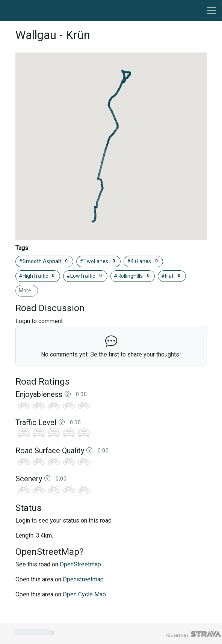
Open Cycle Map (84, 594)
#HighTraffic (38, 276)
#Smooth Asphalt (45, 262)
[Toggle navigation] (211, 10)
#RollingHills (133, 276)
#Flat (172, 276)
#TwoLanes (98, 262)
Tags (22, 248)
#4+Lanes (143, 262)
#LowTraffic (85, 276)
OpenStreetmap (80, 564)
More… (27, 291)
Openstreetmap (83, 579)
